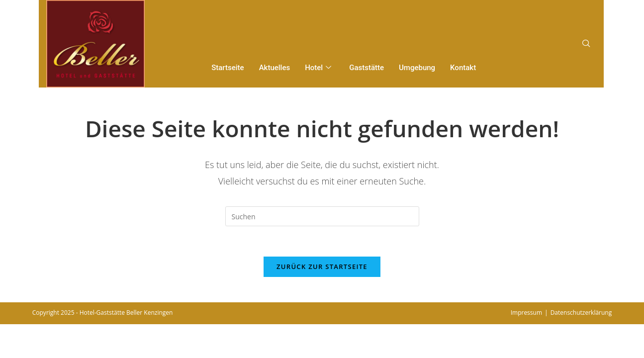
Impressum (526, 313)
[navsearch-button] (586, 44)
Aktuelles (275, 68)
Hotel (318, 68)
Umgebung (417, 68)
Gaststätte (367, 68)
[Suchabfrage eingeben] (322, 216)
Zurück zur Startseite (322, 267)
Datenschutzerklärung (581, 313)
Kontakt (463, 68)
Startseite (228, 68)
